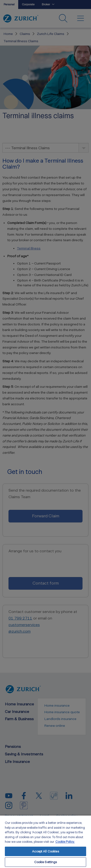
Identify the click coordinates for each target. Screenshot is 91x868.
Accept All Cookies (45, 851)
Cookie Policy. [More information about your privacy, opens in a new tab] (65, 842)
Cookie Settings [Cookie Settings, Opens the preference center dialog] (46, 862)
